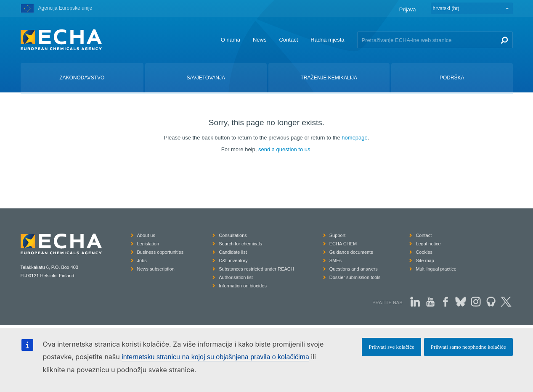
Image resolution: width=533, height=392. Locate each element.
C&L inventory (233, 260)
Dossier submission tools (355, 277)
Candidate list (233, 252)
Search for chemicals (240, 244)
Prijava (408, 9)
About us (146, 235)
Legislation (148, 244)
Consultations (233, 235)
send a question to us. (285, 149)
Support (338, 235)
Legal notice (428, 244)
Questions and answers (354, 269)
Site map (425, 260)
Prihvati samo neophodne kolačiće (468, 347)
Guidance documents (351, 252)
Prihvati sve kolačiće (391, 347)
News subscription (156, 269)
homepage (354, 138)
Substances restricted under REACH (256, 269)
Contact (288, 40)
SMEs (335, 260)
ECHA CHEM (343, 244)
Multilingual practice (436, 269)
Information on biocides (243, 286)
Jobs (142, 260)
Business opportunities (160, 252)
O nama (231, 40)
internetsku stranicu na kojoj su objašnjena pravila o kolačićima (215, 357)
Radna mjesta (327, 40)
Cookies (424, 252)
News (260, 40)
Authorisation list (236, 277)
